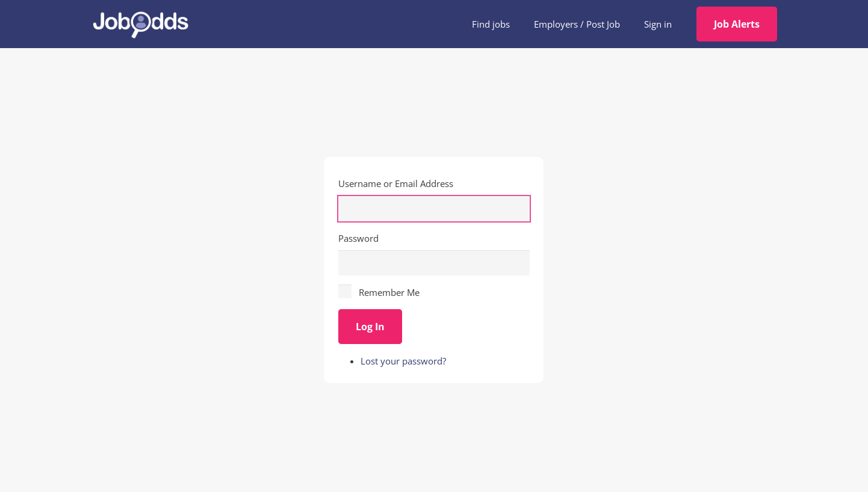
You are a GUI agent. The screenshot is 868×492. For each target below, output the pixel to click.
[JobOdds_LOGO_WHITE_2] (140, 24)
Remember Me (389, 292)
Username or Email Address (396, 183)
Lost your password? (403, 361)
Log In (370, 327)
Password (358, 238)
